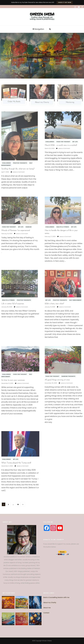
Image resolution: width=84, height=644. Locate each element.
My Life (75, 142)
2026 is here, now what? (54, 304)
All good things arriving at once (57, 380)
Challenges (7, 163)
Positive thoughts (20, 163)
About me (47, 608)
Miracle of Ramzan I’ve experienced (16, 230)
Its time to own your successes (13, 380)
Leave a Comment (19, 172)
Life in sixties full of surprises (13, 304)
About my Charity (50, 603)
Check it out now (65, 2)
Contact (46, 613)
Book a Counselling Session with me (56, 597)
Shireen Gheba (47, 641)
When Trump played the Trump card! (16, 463)
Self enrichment (75, 300)
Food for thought (63, 142)
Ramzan (29, 227)
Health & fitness (63, 227)
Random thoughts (68, 376)
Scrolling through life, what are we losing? (18, 169)
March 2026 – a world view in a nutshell (61, 145)
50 (19, 504)
